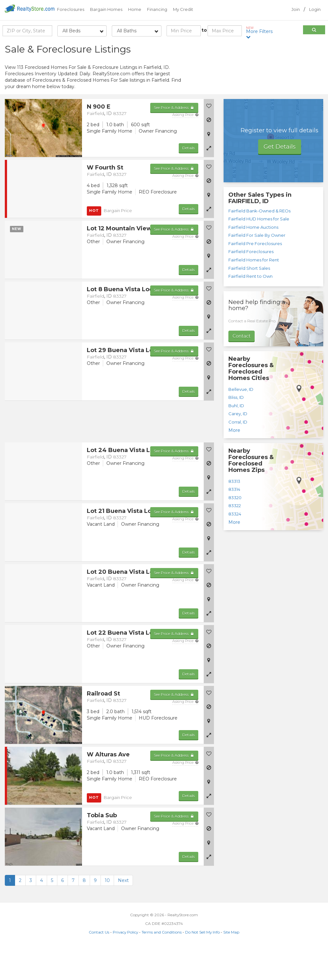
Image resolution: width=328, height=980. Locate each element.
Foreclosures (71, 9)
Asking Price (185, 147)
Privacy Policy (125, 964)
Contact (242, 368)
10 (107, 913)
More (234, 463)
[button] (209, 180)
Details (189, 180)
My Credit (183, 9)
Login (315, 9)
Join (296, 9)
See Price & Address (174, 140)
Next (123, 913)
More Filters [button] (261, 33)
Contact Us (99, 964)
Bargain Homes (106, 9)
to (204, 30)
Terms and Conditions (162, 964)
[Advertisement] (273, 88)
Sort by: (272, 47)
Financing (157, 9)
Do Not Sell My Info (202, 964)
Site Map (231, 964)
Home (135, 9)
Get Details (280, 179)
